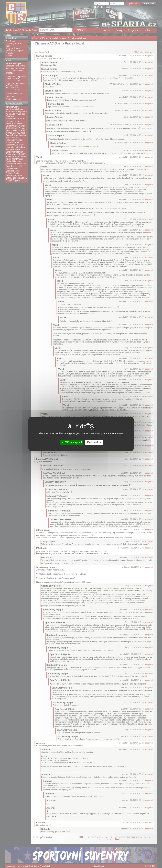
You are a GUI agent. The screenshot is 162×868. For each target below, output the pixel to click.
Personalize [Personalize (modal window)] (94, 442)
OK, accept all (72, 442)
